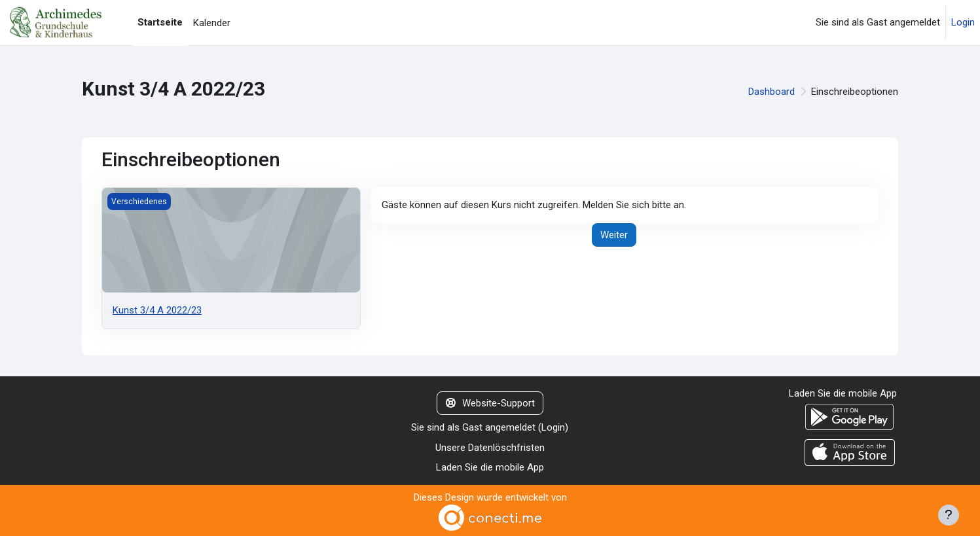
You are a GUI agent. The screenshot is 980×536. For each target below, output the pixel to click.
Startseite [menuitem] (160, 22)
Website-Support (490, 403)
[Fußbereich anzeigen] (949, 515)
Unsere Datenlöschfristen (490, 448)
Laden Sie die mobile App (490, 467)
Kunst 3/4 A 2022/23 (157, 310)
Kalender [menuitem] (212, 23)
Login (963, 22)
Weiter (614, 235)
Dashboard (771, 92)
